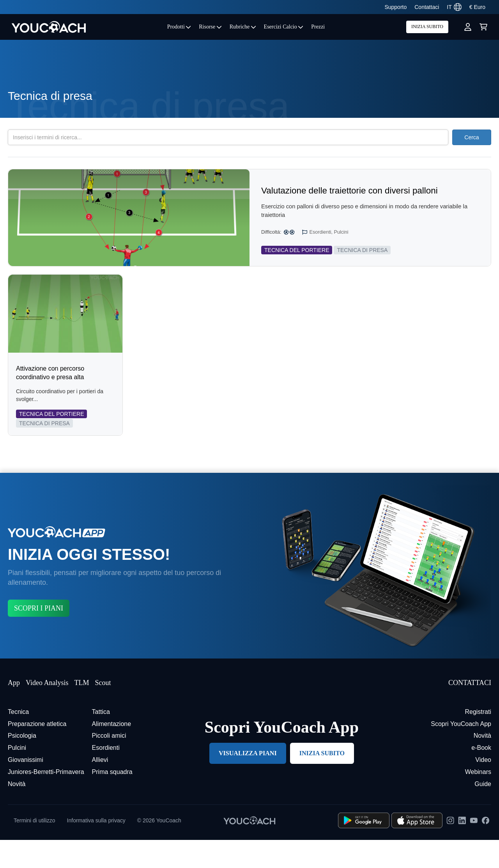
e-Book (481, 776)
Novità (17, 812)
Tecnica (18, 740)
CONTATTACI (470, 711)
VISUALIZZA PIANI (248, 781)
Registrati (478, 740)
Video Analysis (47, 711)
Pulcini (17, 776)
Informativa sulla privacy (96, 848)
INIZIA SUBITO (427, 27)
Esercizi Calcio (284, 27)
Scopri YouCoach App (461, 752)
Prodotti (179, 27)
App (14, 711)
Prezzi (318, 27)
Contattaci (427, 7)
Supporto (395, 7)
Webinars (478, 800)
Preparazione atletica (37, 752)
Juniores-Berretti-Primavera (46, 800)
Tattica (101, 740)
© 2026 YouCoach (159, 848)
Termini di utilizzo (35, 848)
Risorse (210, 27)
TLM (81, 711)
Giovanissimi (26, 788)
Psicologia (22, 764)
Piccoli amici (109, 764)
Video (483, 788)
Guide (483, 812)
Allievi (100, 788)
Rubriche (243, 27)
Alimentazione (112, 752)
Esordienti (106, 776)
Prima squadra (112, 800)
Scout (103, 711)
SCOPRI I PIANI (39, 636)
